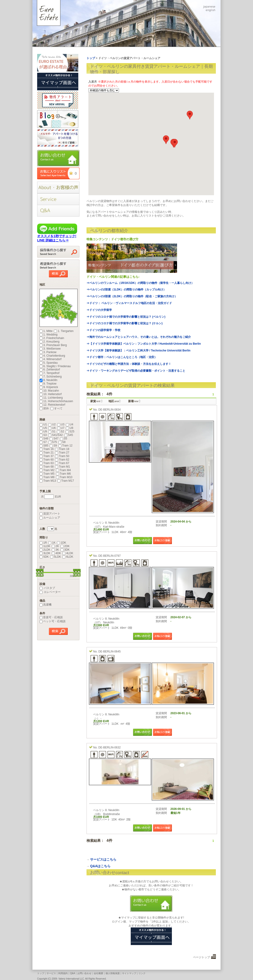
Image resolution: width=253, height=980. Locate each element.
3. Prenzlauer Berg (53, 345)
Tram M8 (47, 477)
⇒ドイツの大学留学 (99, 310)
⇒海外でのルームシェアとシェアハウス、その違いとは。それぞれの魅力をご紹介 (139, 337)
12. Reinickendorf (52, 405)
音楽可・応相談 (51, 617)
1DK (61, 543)
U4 (69, 424)
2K (55, 546)
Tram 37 (47, 456)
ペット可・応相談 (53, 621)
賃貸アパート (50, 514)
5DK (44, 557)
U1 (43, 424)
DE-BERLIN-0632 (109, 747)
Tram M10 (64, 477)
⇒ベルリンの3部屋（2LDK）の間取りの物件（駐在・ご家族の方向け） (132, 296)
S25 (70, 431)
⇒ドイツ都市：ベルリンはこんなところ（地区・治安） (122, 357)
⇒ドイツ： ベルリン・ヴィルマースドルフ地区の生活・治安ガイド (129, 303)
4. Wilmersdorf (50, 359)
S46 (44, 439)
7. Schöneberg (51, 377)
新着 (133, 401)
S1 (52, 431)
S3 (43, 435)
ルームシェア (50, 518)
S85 (44, 446)
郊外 (44, 408)
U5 (43, 428)
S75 (53, 442)
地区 (114, 401)
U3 (61, 424)
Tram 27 (62, 453)
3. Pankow (48, 352)
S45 (69, 435)
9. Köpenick (49, 387)
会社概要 (99, 973)
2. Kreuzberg (49, 342)
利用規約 (63, 973)
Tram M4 (63, 470)
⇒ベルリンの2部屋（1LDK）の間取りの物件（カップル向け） (126, 290)
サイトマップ (129, 973)
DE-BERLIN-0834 (109, 410)
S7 (43, 442)
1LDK (45, 546)
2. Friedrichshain (52, 338)
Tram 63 (47, 463)
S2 (61, 431)
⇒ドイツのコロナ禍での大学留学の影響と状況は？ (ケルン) (125, 323)
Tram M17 (66, 481)
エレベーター (50, 592)
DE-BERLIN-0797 (109, 556)
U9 (43, 431)
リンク (142, 973)
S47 (54, 439)
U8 (69, 428)
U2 (52, 424)
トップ (41, 973)
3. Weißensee (50, 349)
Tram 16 (47, 449)
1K (52, 543)
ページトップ (202, 957)
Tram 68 (47, 467)
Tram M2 (47, 470)
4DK (56, 553)
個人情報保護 (113, 973)
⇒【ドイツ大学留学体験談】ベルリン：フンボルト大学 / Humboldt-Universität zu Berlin (144, 344)
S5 (64, 439)
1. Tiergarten (64, 331)
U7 (61, 428)
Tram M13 (48, 481)
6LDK (68, 557)
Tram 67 (62, 463)
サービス (51, 973)
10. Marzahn (49, 391)
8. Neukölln (48, 380)
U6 (52, 428)
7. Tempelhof (49, 373)
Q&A (73, 973)
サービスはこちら (103, 859)
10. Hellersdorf (51, 394)
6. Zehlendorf (50, 370)
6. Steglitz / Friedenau (55, 366)
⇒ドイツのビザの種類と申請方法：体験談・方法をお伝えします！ (129, 364)
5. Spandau (49, 363)
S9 (53, 446)
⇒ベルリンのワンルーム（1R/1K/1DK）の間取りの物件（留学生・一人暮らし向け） (140, 283)
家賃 (95, 401)
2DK (65, 546)
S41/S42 (55, 435)
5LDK (55, 557)
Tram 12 (65, 446)
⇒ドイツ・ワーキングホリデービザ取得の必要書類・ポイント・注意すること (136, 371)
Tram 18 (62, 449)
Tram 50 (62, 456)
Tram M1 (63, 467)
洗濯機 (45, 605)
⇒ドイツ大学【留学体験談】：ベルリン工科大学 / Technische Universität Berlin (138, 351)
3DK (65, 550)
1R (43, 543)
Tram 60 (47, 460)
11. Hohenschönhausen (56, 401)
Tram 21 (47, 453)
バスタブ (47, 588)
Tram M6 (63, 474)
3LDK (45, 553)
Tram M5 (47, 474)
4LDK (68, 553)
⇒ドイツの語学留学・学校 (103, 330)
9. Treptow (48, 384)
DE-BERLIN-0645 (109, 652)
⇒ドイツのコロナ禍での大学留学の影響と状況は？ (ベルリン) (126, 317)
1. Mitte (46, 331)
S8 (62, 442)
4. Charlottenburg (52, 356)
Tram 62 (62, 460)
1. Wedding (49, 335)
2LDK (45, 550)
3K (55, 550)
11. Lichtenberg (51, 398)
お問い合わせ (84, 973)
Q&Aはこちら (100, 866)
